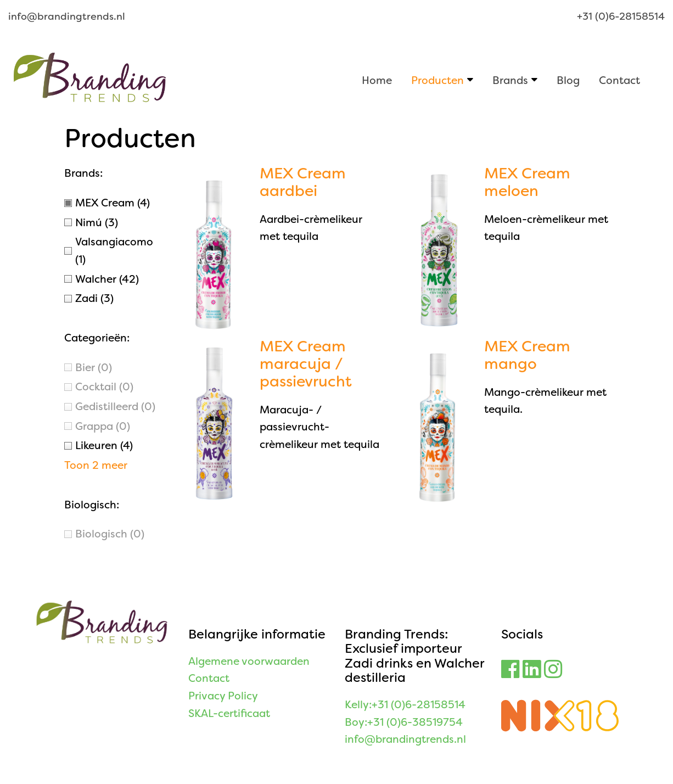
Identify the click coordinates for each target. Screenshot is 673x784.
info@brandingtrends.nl (67, 16)
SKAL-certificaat (229, 713)
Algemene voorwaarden (249, 661)
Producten (438, 80)
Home (377, 80)
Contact (619, 80)
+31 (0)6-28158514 (621, 16)
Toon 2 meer (96, 465)
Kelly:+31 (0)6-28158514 (405, 705)
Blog (568, 80)
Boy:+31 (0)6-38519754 (404, 722)
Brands (510, 80)
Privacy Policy (223, 696)
